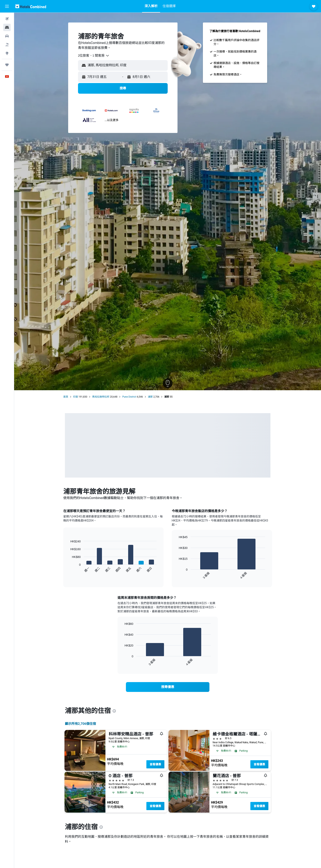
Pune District (129, 397)
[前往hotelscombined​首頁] (31, 6)
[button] (7, 6)
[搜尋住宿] (7, 27)
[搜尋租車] (7, 36)
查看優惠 (155, 764)
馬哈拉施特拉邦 (101, 397)
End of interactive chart (68, 569)
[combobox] (94, 56)
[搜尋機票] (7, 19)
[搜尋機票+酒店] (7, 45)
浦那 (150, 397)
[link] (168, 687)
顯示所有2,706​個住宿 (81, 724)
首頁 (66, 397)
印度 (76, 397)
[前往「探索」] (7, 53)
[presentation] (114, 711)
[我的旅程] (7, 65)
